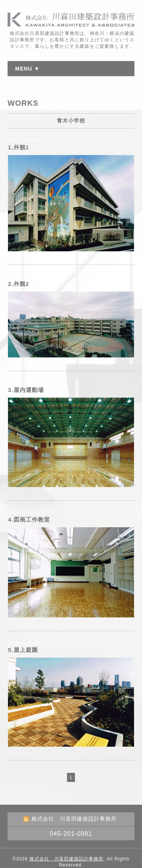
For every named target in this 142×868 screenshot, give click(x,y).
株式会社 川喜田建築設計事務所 (66, 859)
